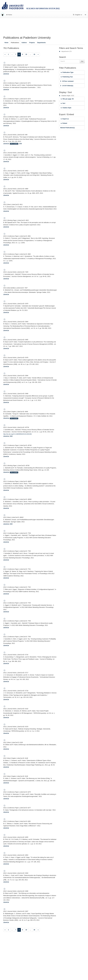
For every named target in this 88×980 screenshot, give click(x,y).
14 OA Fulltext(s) (67, 86)
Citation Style (66, 108)
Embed (64, 123)
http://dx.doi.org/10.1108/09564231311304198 (17, 434)
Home (9, 15)
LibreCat (6, 74)
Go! (82, 61)
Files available (14, 144)
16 (34, 54)
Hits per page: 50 (67, 99)
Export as (65, 119)
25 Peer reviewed (67, 81)
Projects (32, 43)
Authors (24, 43)
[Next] (38, 55)
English (78, 15)
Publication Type (67, 72)
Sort (63, 103)
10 (26, 54)
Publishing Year (67, 77)
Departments (41, 43)
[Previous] (5, 55)
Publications (15, 43)
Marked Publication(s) (67, 128)
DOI (21, 144)
